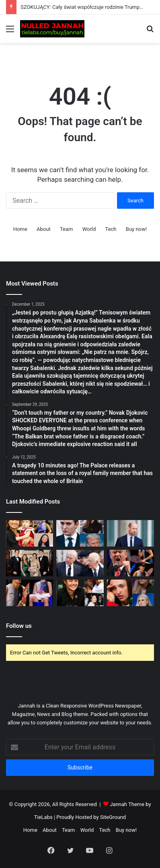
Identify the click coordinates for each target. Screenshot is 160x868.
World (89, 229)
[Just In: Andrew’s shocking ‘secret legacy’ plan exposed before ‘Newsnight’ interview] (80, 563)
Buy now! (136, 229)
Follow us (19, 626)
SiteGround (113, 817)
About (44, 229)
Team (67, 229)
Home (20, 229)
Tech (111, 229)
